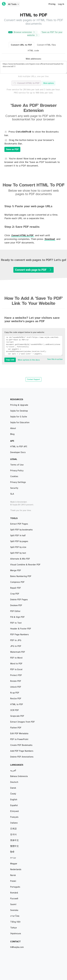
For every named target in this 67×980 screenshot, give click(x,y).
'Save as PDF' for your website (45, 34)
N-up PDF (15, 693)
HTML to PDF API (19, 447)
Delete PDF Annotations (22, 757)
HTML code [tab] (33, 51)
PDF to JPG (16, 640)
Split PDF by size (18, 547)
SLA (12, 494)
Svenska (14, 910)
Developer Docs (18, 452)
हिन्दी (12, 852)
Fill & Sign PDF (17, 617)
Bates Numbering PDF (21, 576)
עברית (13, 858)
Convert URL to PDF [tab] (21, 45)
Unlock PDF (16, 687)
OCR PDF (15, 710)
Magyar (14, 864)
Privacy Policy (17, 471)
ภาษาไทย (15, 916)
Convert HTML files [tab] (46, 45)
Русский (14, 899)
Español (14, 805)
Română (14, 893)
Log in (61, 4)
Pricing (52, 4)
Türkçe (14, 928)
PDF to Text (16, 623)
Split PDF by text (18, 553)
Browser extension (22, 32)
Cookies (14, 476)
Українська (16, 934)
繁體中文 (15, 846)
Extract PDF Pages (19, 524)
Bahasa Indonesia (19, 776)
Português (15, 887)
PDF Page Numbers (19, 635)
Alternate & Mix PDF (20, 559)
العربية (13, 771)
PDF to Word (16, 658)
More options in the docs (29, 360)
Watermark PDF (18, 652)
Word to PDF (16, 664)
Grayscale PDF (17, 716)
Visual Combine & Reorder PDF (25, 565)
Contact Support (34, 379)
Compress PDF (17, 582)
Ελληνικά (15, 811)
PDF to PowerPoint (19, 739)
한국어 (13, 835)
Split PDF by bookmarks (21, 530)
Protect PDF (16, 675)
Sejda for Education (20, 423)
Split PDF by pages (19, 541)
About (13, 428)
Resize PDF (16, 699)
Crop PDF (15, 594)
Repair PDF (16, 588)
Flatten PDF (16, 728)
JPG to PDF (16, 646)
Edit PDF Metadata (19, 734)
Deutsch (14, 782)
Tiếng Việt (15, 922)
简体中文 (15, 840)
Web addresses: (34, 59)
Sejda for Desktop (19, 411)
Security (14, 488)
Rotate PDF (16, 681)
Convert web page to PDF (33, 270)
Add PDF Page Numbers (22, 751)
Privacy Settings (18, 482)
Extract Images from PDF (22, 722)
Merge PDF (16, 571)
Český (13, 794)
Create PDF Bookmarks (21, 745)
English (14, 800)
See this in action (55, 359)
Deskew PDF (16, 605)
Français (14, 817)
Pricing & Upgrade (19, 405)
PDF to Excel (16, 669)
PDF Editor (15, 611)
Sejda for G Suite (19, 417)
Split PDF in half (18, 536)
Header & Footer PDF (21, 629)
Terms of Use (17, 465)
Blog (12, 434)
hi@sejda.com (17, 947)
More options (49, 83)
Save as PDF (12, 149)
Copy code (10, 360)
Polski (13, 881)
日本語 (13, 829)
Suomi (13, 904)
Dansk (13, 788)
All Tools (14, 4)
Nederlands (16, 869)
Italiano (14, 823)
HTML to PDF (17, 704)
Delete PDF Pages (19, 600)
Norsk (13, 875)
